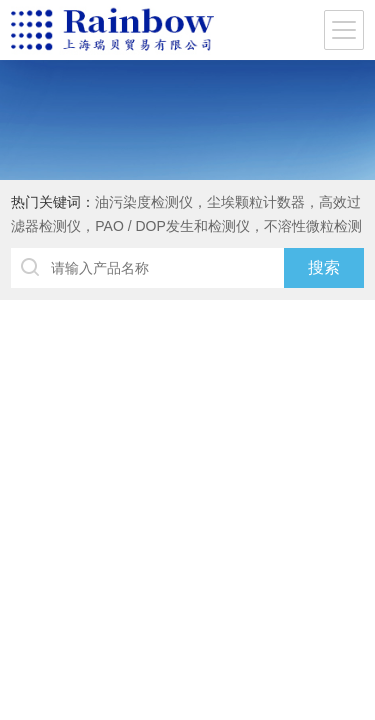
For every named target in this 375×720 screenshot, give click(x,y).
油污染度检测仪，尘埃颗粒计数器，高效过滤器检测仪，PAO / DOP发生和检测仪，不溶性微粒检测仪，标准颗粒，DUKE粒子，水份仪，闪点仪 (186, 226)
